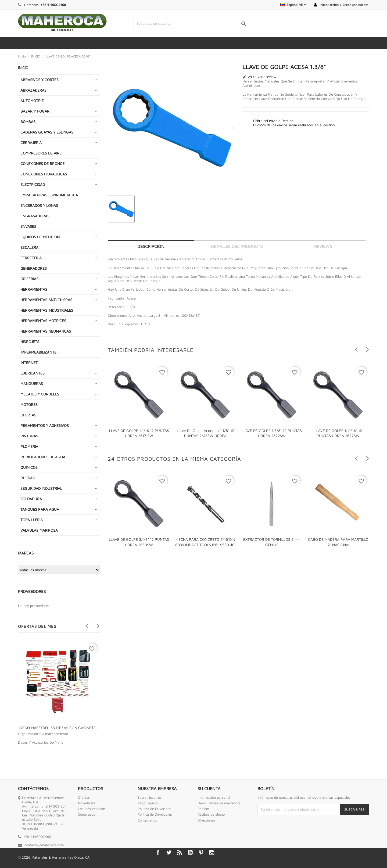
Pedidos (204, 809)
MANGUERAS (32, 383)
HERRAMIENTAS (34, 289)
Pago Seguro (148, 803)
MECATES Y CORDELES (40, 394)
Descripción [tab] (151, 246)
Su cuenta (209, 788)
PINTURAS (29, 436)
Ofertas (84, 797)
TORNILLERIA (32, 520)
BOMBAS (28, 122)
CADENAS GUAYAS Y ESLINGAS (47, 132)
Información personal (214, 797)
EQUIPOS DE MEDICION (40, 237)
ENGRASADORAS (35, 216)
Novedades (87, 803)
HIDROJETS (30, 342)
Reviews (323, 246)
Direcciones (206, 820)
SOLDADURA (31, 499)
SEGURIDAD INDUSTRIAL (41, 488)
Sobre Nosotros (150, 797)
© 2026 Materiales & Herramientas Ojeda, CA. (54, 857)
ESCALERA (29, 247)
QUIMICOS (29, 467)
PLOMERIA (29, 446)
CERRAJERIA (31, 143)
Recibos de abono (211, 814)
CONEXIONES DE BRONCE (42, 163)
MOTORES (29, 404)
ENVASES (28, 226)
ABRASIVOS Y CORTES (40, 80)
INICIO (23, 68)
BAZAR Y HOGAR (35, 111)
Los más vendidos (92, 809)
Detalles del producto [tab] (237, 246)
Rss (180, 852)
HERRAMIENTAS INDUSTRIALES (47, 310)
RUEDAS (28, 478)
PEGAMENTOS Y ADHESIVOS (45, 425)
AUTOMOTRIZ (32, 101)
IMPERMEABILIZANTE (38, 352)
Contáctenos (147, 820)
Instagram (212, 852)
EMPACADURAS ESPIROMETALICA (49, 195)
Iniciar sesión (329, 5)
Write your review (259, 77)
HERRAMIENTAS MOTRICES (43, 321)
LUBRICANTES (33, 373)
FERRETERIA (31, 258)
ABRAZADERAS (33, 90)
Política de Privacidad (154, 809)
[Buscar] (191, 23)
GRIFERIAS (29, 279)
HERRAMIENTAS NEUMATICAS (46, 331)
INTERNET (29, 363)
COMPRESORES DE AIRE (41, 153)
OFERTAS (28, 415)
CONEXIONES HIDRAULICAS (44, 174)
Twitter (169, 852)
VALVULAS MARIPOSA (39, 530)
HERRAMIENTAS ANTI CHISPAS (46, 300)
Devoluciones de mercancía (219, 803)
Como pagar (87, 814)
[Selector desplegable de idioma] (293, 5)
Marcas (26, 553)
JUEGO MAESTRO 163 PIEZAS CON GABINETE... (58, 728)
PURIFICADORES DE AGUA (43, 457)
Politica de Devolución (155, 814)
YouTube (190, 852)
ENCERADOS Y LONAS (39, 205)
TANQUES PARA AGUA (40, 509)
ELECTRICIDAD (33, 184)
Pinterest (201, 852)
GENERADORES (34, 268)
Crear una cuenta (356, 5)
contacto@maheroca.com (44, 845)
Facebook (158, 852)
